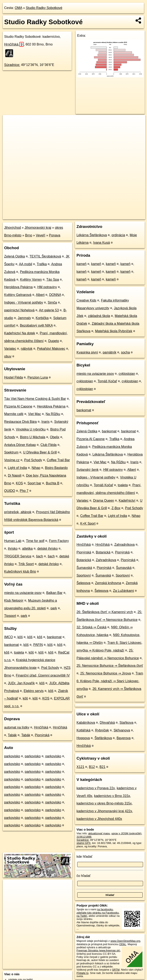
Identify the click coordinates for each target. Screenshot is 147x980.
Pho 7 (24, 491)
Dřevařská (107, 723)
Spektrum (11, 452)
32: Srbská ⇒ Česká (91, 627)
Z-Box (116, 508)
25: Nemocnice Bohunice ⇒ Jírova (105, 673)
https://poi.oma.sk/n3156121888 (126, 216)
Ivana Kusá (102, 243)
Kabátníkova (86, 723)
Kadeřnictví (127, 501)
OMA (19, 8)
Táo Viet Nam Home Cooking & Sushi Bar (35, 399)
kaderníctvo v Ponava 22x (96, 788)
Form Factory (59, 541)
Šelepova (83, 583)
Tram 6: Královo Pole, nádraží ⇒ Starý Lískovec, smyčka (110, 681)
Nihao (36, 468)
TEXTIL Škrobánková (45, 256)
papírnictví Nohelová (19, 310)
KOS (19, 483)
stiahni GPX (83, 843)
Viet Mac (35, 414)
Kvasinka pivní (87, 352)
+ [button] (10, 122)
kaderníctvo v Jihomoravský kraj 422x (104, 811)
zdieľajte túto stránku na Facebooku (98, 913)
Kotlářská (83, 730)
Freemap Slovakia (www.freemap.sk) (98, 950)
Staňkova (126, 723)
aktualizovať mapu (99, 833)
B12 (92, 767)
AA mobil (26, 264)
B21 (102, 767)
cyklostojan (127, 374)
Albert (40, 295)
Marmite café (14, 414)
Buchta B (53, 483)
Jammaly (24, 318)
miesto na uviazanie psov (23, 593)
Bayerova (124, 738)
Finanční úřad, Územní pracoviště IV (43, 675)
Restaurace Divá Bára (21, 422)
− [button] (10, 129)
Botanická (103, 552)
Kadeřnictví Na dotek (20, 333)
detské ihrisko (47, 549)
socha (125, 352)
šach (40, 556)
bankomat (54, 637)
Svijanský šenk (87, 470)
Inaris (45, 422)
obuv (8, 356)
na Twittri (82, 916)
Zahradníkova (125, 545)
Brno (29, 235)
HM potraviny (47, 287)
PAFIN (38, 645)
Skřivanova (122, 730)
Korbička (42, 318)
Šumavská (84, 568)
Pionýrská (42, 735)
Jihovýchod (12, 228)
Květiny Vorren (31, 280)
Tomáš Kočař (107, 381)
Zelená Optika (15, 256)
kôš (20, 637)
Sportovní (83, 575)
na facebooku (105, 909)
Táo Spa (53, 280)
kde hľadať (84, 857)
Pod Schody (33, 460)
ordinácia (118, 235)
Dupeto (54, 341)
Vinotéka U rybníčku (31, 429)
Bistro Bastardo (56, 468)
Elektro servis (34, 691)
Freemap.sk (95, 216)
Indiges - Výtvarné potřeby (24, 302)
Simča (52, 302)
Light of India (17, 468)
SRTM (116, 970)
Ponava (55, 235)
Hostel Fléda (14, 377)
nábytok (27, 349)
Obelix (55, 437)
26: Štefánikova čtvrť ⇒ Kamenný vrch (105, 612)
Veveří (40, 235)
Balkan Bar (54, 593)
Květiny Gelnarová (18, 295)
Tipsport (10, 616)
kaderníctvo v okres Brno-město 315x (104, 803)
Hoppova (83, 738)
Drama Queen (104, 501)
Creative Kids (86, 300)
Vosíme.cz (12, 460)
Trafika (42, 264)
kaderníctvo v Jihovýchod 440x (99, 819)
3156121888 (84, 837)
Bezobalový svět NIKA (36, 325)
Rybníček (102, 730)
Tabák (12, 735)
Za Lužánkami (124, 591)
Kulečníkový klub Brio (20, 571)
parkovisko (12, 756)
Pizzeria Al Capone (18, 406)
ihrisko (13, 549)
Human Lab (13, 541)
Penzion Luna (38, 377)
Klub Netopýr (14, 601)
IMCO (9, 637)
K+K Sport (88, 523)
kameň (81, 264)
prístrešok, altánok (18, 512)
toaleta (19, 652)
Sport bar (34, 483)
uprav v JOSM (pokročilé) (126, 833)
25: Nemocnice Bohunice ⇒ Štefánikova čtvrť (110, 666)
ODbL (123, 944)
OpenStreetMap (73, 216)
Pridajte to (82, 973)
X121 (80, 767)
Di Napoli (15, 475)
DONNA (55, 295)
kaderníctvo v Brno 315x (112, 796)
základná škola (99, 316)
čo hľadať (83, 876)
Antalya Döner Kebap (20, 445)
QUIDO (10, 491)
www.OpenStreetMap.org (125, 941)
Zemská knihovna (108, 583)
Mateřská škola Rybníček (114, 331)
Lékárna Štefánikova (92, 235)
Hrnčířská (14, 44)
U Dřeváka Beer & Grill (40, 452)
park (54, 608)
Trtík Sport (26, 564)
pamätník (110, 352)
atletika (27, 549)
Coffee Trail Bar (58, 460)
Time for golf (35, 541)
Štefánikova (103, 738)
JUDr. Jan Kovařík (21, 683)
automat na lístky (17, 727)
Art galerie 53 (49, 310)
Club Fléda (48, 445)
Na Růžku (53, 414)
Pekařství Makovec (51, 349)
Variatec (10, 349)
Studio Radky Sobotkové (44, 8)
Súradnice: (12, 65)
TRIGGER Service (18, 556)
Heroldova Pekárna (18, 287)
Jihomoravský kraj (38, 228)
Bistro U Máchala (33, 437)
